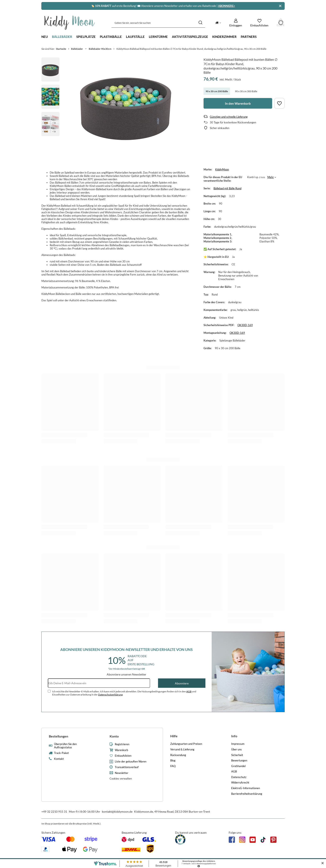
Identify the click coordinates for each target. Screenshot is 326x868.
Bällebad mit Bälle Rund (227, 188)
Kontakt (59, 759)
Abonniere (182, 683)
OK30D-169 (245, 325)
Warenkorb (121, 750)
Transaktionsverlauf (127, 767)
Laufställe (135, 37)
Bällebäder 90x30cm (100, 49)
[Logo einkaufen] (70, 23)
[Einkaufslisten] (259, 23)
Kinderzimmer (224, 37)
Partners (249, 37)
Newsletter (122, 773)
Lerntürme (158, 37)
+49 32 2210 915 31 (54, 811)
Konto (114, 736)
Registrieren (122, 744)
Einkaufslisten (123, 756)
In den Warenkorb (238, 103)
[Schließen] (280, 6)
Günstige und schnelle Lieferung (229, 117)
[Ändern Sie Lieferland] (218, 23)
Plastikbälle (111, 37)
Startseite (61, 49)
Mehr (271, 177)
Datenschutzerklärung (110, 695)
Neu (45, 37)
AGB (189, 691)
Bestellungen (59, 736)
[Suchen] (200, 23)
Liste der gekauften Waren (131, 762)
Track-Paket (61, 753)
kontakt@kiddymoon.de (117, 811)
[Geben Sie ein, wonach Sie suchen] (158, 23)
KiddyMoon (222, 169)
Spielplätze (86, 37)
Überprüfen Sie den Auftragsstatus (65, 746)
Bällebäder (62, 37)
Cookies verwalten (121, 779)
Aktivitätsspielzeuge (190, 37)
